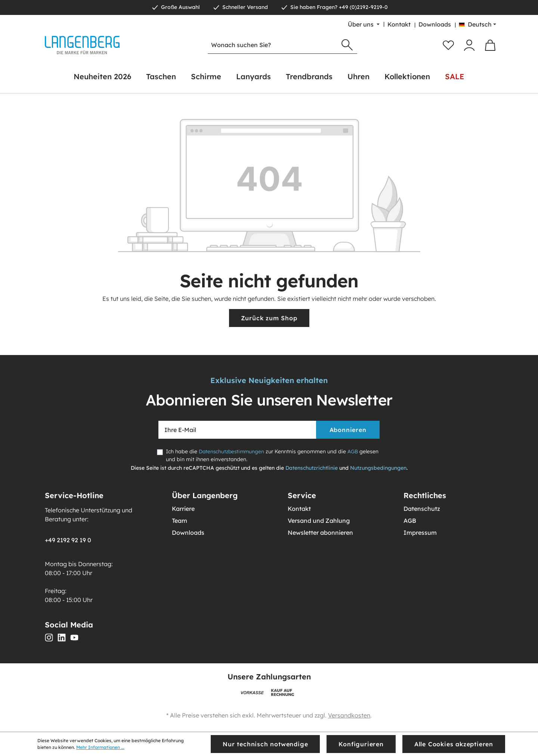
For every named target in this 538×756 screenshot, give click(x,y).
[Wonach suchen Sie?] (273, 45)
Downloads (435, 24)
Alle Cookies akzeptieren (454, 744)
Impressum (420, 533)
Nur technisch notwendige (265, 744)
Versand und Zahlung (319, 521)
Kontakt (399, 24)
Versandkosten (349, 715)
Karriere (183, 509)
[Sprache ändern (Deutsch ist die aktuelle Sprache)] (477, 24)
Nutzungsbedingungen (378, 468)
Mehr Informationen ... (100, 747)
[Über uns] (364, 24)
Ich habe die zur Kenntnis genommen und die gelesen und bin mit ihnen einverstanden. (263, 455)
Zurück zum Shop (269, 318)
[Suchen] (347, 45)
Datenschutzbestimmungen (233, 451)
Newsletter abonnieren (320, 533)
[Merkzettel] (448, 45)
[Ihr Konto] (469, 45)
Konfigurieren (361, 744)
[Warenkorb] (490, 45)
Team (180, 521)
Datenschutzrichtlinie (312, 468)
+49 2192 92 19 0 (68, 540)
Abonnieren (348, 430)
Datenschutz (422, 509)
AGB (355, 451)
